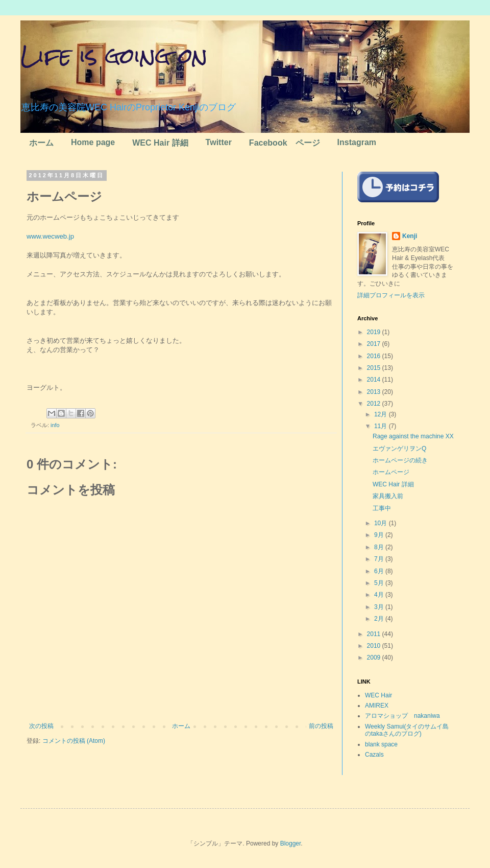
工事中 (382, 508)
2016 (375, 356)
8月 (380, 547)
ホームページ (391, 472)
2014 (375, 380)
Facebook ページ (285, 143)
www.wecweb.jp (50, 236)
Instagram (357, 142)
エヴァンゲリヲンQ (399, 449)
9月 (380, 535)
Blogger (291, 843)
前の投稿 (321, 726)
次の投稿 (41, 726)
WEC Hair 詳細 (160, 143)
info (55, 425)
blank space (381, 744)
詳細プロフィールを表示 (391, 295)
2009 (375, 658)
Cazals (374, 755)
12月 (382, 414)
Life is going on (114, 56)
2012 (375, 404)
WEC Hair (378, 695)
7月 (380, 559)
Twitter (219, 142)
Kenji (410, 236)
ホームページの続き (400, 460)
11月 (382, 426)
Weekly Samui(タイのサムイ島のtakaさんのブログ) (407, 730)
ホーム (41, 143)
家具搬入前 (388, 496)
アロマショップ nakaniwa (402, 716)
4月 (380, 595)
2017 (375, 344)
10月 (382, 523)
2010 (375, 646)
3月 (380, 607)
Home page (93, 142)
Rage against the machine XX (413, 436)
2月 (380, 619)
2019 (375, 332)
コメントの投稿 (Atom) (74, 741)
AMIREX (377, 706)
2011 (375, 634)
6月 (380, 571)
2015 (375, 368)
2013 (375, 392)
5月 (380, 583)
